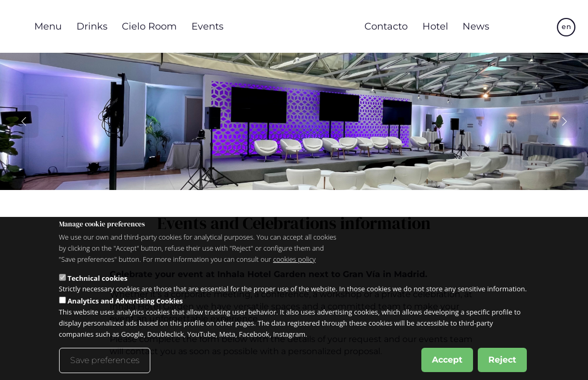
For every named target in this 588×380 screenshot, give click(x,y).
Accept (447, 360)
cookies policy (295, 259)
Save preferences (105, 360)
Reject (502, 360)
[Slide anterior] (25, 121)
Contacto (386, 26)
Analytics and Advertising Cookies (125, 301)
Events (208, 26)
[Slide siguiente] (564, 121)
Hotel (435, 26)
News (476, 26)
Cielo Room (149, 26)
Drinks (92, 26)
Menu (48, 26)
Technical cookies (98, 278)
